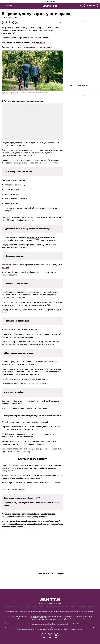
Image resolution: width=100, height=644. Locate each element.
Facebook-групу (41, 524)
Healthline (40, 42)
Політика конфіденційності (26, 607)
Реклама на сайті (9, 607)
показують (19, 150)
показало (18, 302)
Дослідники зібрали (11, 401)
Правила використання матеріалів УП (51, 607)
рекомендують (33, 237)
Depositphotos (16, 94)
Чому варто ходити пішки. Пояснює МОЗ (22, 498)
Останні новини (79, 86)
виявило (27, 160)
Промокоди (92, 607)
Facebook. (43, 517)
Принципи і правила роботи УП (76, 607)
